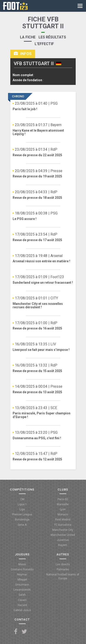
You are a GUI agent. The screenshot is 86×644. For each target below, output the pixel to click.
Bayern (63, 545)
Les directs (63, 564)
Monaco (63, 514)
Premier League (22, 514)
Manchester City (63, 530)
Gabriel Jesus (22, 610)
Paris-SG (63, 499)
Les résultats (52, 37)
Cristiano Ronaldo (22, 569)
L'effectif (44, 44)
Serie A (22, 525)
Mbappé (22, 580)
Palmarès (63, 569)
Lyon (63, 509)
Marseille (63, 504)
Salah (22, 595)
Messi (22, 564)
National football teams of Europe (63, 576)
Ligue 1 (22, 504)
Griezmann (22, 585)
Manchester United (63, 535)
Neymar (22, 575)
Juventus (63, 540)
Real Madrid (63, 520)
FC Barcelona (63, 525)
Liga (22, 509)
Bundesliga (22, 520)
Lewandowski (22, 590)
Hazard (22, 605)
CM (22, 499)
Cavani (22, 600)
